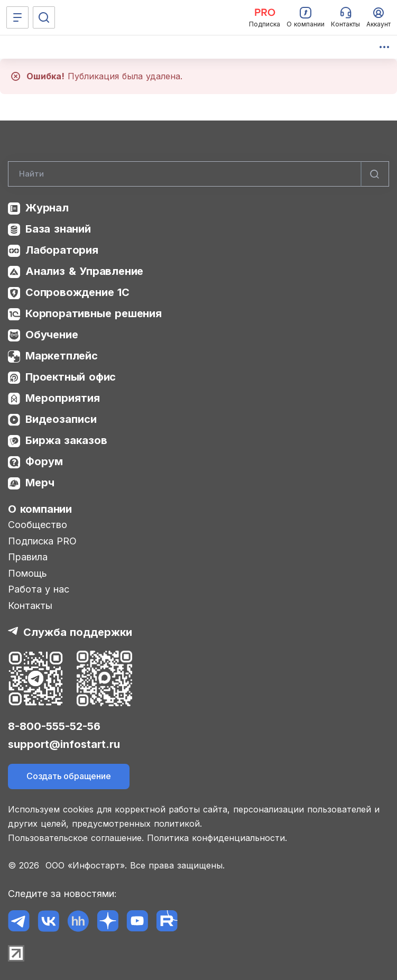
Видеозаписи (61, 419)
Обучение (52, 335)
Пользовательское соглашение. (76, 838)
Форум (44, 461)
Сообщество (38, 525)
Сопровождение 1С (77, 292)
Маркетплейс (62, 356)
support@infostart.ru (64, 744)
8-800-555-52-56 (54, 726)
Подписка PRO (42, 541)
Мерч (40, 483)
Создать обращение (69, 776)
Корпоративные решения (94, 313)
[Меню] (17, 17)
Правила (28, 557)
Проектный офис (71, 377)
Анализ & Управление (84, 271)
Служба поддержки (78, 632)
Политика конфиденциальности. (217, 838)
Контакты (30, 605)
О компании (40, 509)
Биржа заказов (66, 440)
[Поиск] (44, 17)
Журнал (47, 208)
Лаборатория (62, 250)
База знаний (58, 229)
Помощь (27, 573)
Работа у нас (39, 589)
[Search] (198, 174)
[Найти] (375, 174)
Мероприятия (63, 398)
